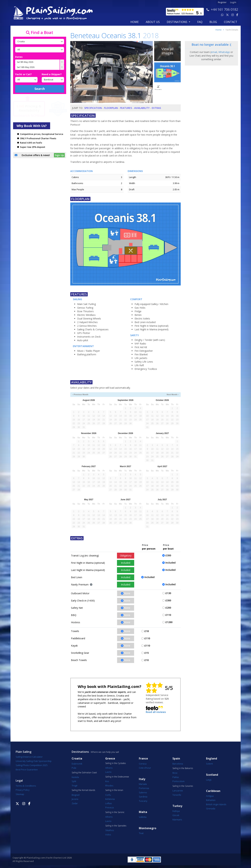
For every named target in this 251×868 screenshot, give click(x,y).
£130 (168, 593)
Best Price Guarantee (27, 770)
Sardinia (143, 797)
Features (126, 108)
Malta (143, 812)
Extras (156, 108)
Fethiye (176, 811)
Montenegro (148, 828)
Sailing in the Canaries (183, 786)
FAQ (200, 22)
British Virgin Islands (216, 804)
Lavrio (108, 772)
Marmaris (177, 820)
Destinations (80, 752)
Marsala (143, 784)
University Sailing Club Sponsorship (34, 761)
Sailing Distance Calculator (29, 757)
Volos (108, 835)
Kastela (75, 777)
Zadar (75, 803)
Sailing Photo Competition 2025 (32, 765)
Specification (93, 108)
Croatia (77, 759)
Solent (209, 764)
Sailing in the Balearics (183, 768)
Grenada (211, 808)
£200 (168, 608)
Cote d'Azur (145, 768)
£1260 (169, 622)
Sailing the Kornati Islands (83, 790)
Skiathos (110, 830)
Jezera (75, 799)
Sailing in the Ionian (114, 790)
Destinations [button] (177, 22)
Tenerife (177, 795)
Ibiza (175, 773)
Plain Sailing (24, 752)
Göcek (176, 815)
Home (135, 22)
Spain (176, 759)
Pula (74, 768)
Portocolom (178, 781)
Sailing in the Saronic (115, 812)
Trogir (75, 786)
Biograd (76, 795)
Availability (142, 108)
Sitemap (20, 794)
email (214, 52)
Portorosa (144, 788)
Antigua (210, 796)
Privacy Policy (23, 790)
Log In (233, 2)
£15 (147, 653)
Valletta (143, 817)
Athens (109, 768)
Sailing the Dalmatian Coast (84, 773)
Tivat (141, 833)
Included (126, 563)
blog (213, 22)
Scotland (212, 775)
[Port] (40, 50)
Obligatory (126, 556)
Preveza (109, 807)
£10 (147, 660)
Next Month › (173, 394)
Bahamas (211, 800)
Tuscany (143, 801)
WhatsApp (224, 52)
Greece (110, 759)
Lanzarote (178, 791)
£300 (168, 555)
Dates (19, 57)
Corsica (143, 764)
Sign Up (59, 155)
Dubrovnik (77, 764)
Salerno (143, 792)
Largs (209, 780)
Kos (107, 781)
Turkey (177, 806)
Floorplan (111, 108)
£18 (147, 631)
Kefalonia (110, 799)
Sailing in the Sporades (116, 826)
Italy (142, 779)
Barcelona (178, 764)
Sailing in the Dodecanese (117, 777)
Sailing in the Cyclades (116, 763)
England (212, 759)
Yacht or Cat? (23, 74)
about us (153, 22)
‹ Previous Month (80, 394)
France (143, 759)
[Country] (40, 42)
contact (231, 22)
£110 (168, 615)
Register (222, 2)
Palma (176, 777)
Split (74, 781)
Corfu (108, 795)
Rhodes (109, 786)
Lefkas (109, 803)
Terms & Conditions (26, 786)
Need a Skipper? (52, 74)
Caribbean (213, 791)
